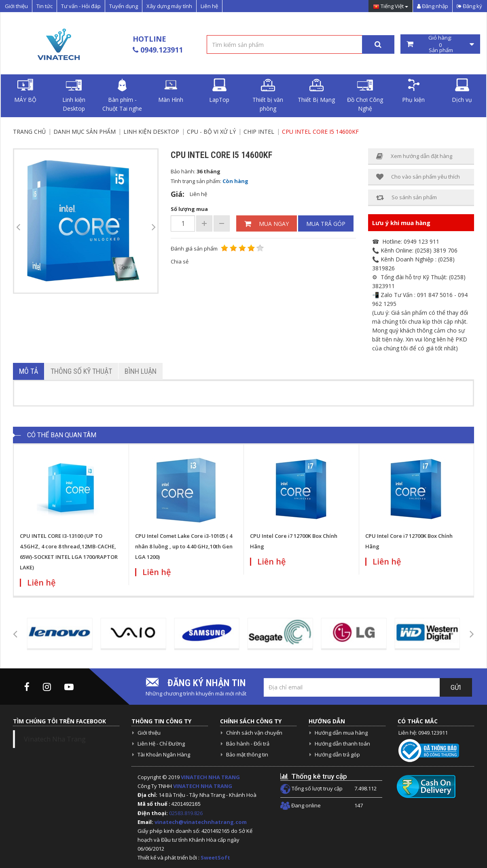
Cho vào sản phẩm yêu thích (418, 177)
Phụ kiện (413, 91)
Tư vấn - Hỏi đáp (81, 6)
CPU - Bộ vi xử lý (211, 132)
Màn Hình (171, 91)
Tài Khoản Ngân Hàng (164, 754)
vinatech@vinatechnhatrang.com (201, 822)
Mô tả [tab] (29, 371)
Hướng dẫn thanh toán (342, 744)
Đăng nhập (433, 6)
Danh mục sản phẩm (85, 132)
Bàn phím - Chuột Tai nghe (122, 95)
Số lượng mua (189, 209)
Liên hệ (209, 6)
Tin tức (44, 6)
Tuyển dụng (124, 6)
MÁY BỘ (25, 91)
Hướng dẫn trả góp (337, 754)
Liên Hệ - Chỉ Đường (161, 744)
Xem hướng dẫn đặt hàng (414, 156)
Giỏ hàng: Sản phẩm (440, 44)
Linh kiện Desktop (74, 95)
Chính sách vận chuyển (254, 733)
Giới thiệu (16, 6)
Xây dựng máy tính (169, 6)
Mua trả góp (326, 224)
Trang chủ (29, 132)
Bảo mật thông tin (247, 754)
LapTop (219, 91)
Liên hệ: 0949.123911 (423, 733)
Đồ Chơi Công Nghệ (365, 95)
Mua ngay (267, 224)
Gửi (456, 688)
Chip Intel (259, 132)
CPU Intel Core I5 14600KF (320, 132)
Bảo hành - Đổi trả (248, 744)
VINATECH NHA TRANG (210, 777)
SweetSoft (215, 857)
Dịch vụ (462, 91)
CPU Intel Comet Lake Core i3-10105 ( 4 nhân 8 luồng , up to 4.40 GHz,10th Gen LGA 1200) (184, 546)
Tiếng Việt (391, 7)
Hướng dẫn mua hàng (341, 733)
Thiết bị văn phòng (268, 95)
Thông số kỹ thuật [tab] (81, 371)
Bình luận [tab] (141, 371)
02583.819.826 (186, 813)
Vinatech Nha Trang (55, 739)
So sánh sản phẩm (407, 197)
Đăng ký (469, 6)
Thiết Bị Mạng (316, 91)
